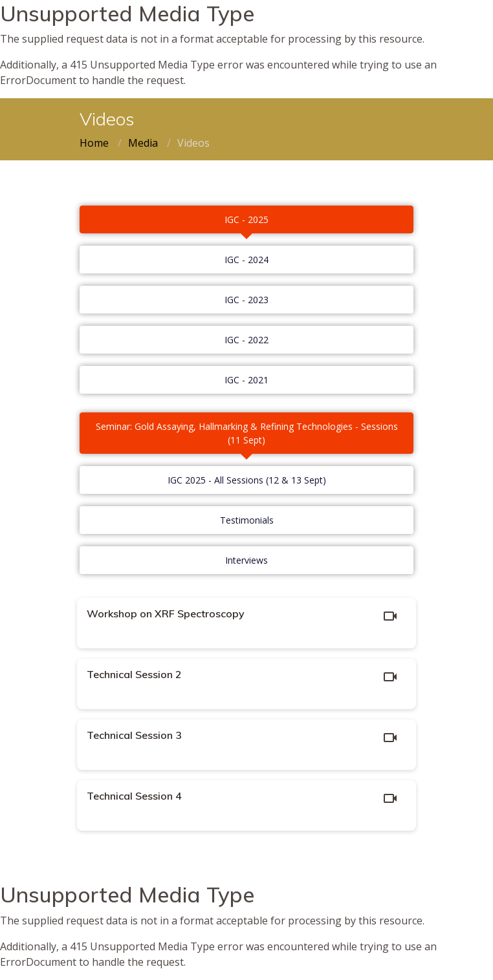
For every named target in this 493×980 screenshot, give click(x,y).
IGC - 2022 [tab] (246, 340)
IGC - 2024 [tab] (246, 260)
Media (143, 143)
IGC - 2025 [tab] (246, 219)
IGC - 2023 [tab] (246, 300)
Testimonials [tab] (247, 520)
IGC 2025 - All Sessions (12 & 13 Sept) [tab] (247, 480)
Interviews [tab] (246, 560)
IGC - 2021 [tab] (246, 380)
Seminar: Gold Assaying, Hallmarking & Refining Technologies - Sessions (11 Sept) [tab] (247, 433)
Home (94, 143)
